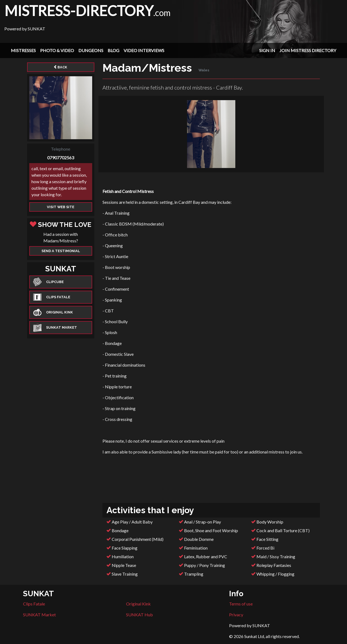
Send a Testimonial (61, 251)
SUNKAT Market (39, 615)
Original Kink (138, 604)
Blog (113, 50)
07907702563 (61, 158)
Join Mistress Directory (308, 50)
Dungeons (91, 50)
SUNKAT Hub (139, 615)
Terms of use (241, 604)
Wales (204, 70)
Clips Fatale (34, 604)
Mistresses (23, 50)
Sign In (267, 50)
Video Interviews (144, 50)
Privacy (236, 615)
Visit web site (61, 207)
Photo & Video (57, 50)
